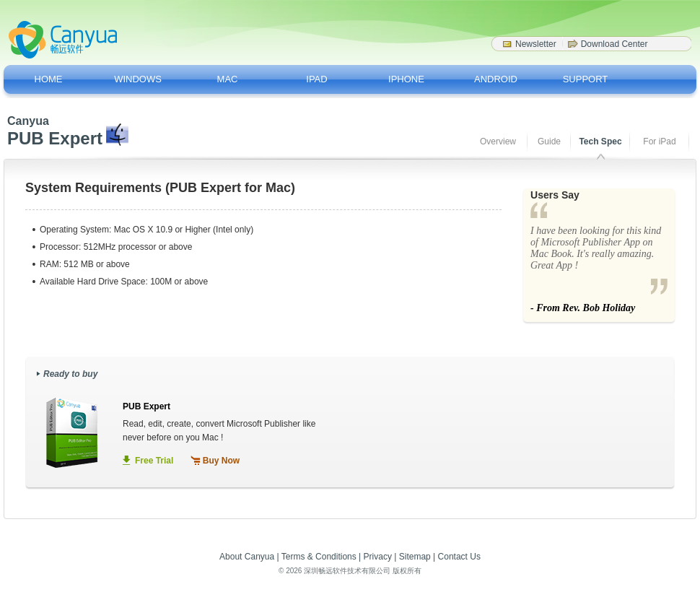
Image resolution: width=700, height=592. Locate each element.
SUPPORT (586, 79)
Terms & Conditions (319, 557)
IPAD (316, 79)
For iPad (659, 142)
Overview (498, 142)
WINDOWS (138, 79)
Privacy (378, 557)
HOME (49, 79)
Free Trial (154, 461)
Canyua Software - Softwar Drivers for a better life (63, 40)
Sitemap (415, 557)
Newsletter (536, 44)
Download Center (614, 44)
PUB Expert (146, 406)
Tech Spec (600, 142)
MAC (228, 79)
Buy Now (221, 461)
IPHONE (406, 79)
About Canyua (247, 557)
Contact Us (459, 557)
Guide (549, 142)
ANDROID (496, 79)
